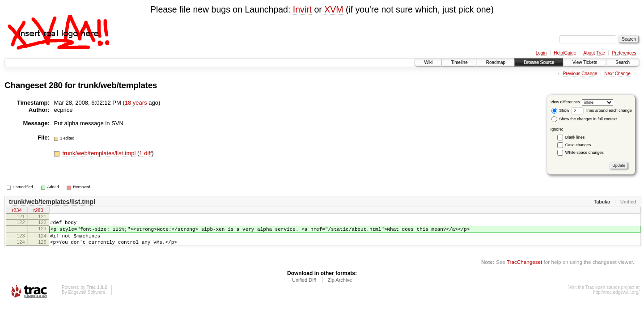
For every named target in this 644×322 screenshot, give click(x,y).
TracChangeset (524, 269)
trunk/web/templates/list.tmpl (100, 153)
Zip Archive (340, 287)
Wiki (428, 62)
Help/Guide (565, 53)
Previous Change (580, 74)
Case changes (578, 145)
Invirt (302, 9)
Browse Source (539, 62)
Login (541, 53)
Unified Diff (304, 287)
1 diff (145, 153)
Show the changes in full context (584, 119)
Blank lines (575, 137)
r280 (38, 211)
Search (623, 62)
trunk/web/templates (117, 85)
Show (560, 110)
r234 (17, 211)
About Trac (594, 53)
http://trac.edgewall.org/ (616, 299)
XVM (334, 9)
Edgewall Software (87, 299)
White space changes (585, 153)
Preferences (624, 53)
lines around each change (602, 110)
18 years (136, 103)
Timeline (459, 62)
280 (56, 85)
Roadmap (496, 62)
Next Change (617, 74)
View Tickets (585, 62)
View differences (565, 102)
